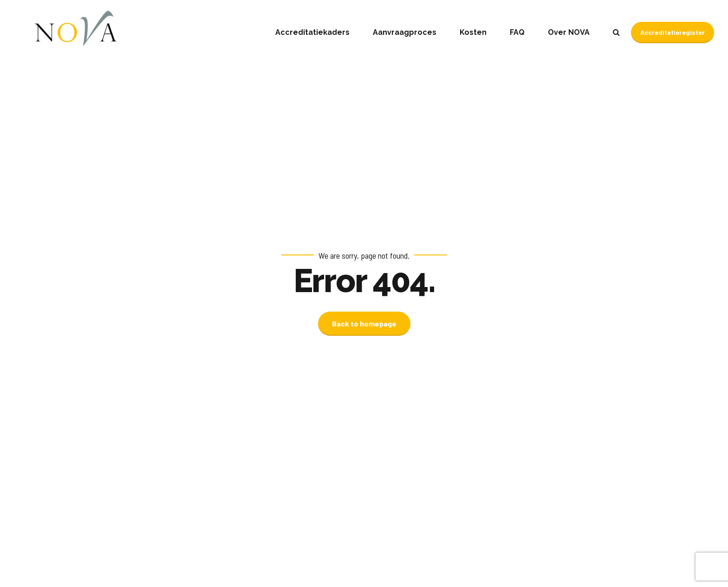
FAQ (517, 32)
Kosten (473, 32)
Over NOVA (569, 32)
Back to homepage (364, 323)
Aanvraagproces (405, 32)
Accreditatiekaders (312, 32)
